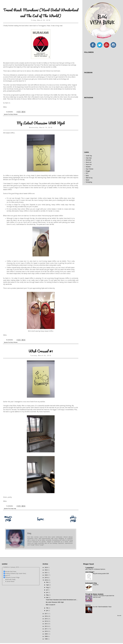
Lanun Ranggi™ (90, 572)
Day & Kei (89, 164)
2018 (46, 580)
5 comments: (10, 506)
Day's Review (14, 114)
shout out (89, 162)
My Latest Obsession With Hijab (41, 123)
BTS (87, 173)
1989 (46, 639)
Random (88, 167)
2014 (46, 621)
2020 (46, 575)
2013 (46, 624)
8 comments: (10, 340)
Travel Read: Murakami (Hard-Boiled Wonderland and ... (62, 600)
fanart (88, 180)
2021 (46, 573)
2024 (46, 567)
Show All (119, 616)
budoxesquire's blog (91, 583)
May (48, 595)
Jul (47, 590)
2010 (46, 631)
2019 (46, 578)
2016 (46, 616)
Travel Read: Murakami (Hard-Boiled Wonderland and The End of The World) (41, 13)
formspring (89, 182)
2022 (46, 570)
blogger (88, 171)
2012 (46, 626)
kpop (87, 176)
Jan (47, 610)
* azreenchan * (90, 568)
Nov (48, 582)
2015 (46, 619)
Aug (48, 587)
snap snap (13, 508)
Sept (48, 585)
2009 (46, 634)
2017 (46, 614)
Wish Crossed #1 (41, 351)
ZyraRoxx (88, 605)
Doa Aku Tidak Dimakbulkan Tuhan (102, 607)
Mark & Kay (89, 178)
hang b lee (96, 585)
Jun (47, 592)
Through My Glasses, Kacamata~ (95, 594)
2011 (46, 629)
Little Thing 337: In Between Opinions (95, 569)
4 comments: (10, 112)
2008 (46, 636)
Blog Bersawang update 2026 (101, 574)
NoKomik (88, 160)
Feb (47, 608)
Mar (47, 597)
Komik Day (89, 156)
